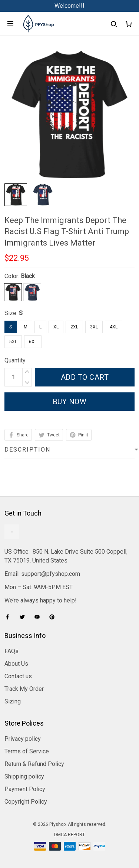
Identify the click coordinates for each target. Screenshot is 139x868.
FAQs (11, 651)
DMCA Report (69, 835)
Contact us (18, 676)
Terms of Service (27, 751)
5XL (13, 342)
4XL (114, 327)
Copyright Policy (26, 802)
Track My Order (24, 689)
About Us (16, 664)
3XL (94, 327)
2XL (74, 327)
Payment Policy (25, 789)
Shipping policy (24, 776)
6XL (33, 342)
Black (28, 276)
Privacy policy (23, 739)
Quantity (15, 360)
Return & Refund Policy (34, 764)
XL (56, 327)
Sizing (13, 701)
